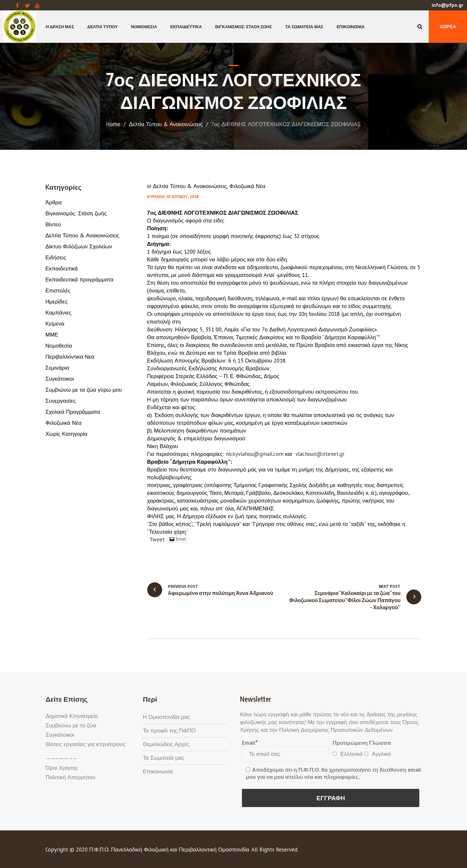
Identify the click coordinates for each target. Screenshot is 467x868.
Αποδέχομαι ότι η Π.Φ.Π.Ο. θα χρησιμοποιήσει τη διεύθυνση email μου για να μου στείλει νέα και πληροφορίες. (334, 773)
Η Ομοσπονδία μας (166, 717)
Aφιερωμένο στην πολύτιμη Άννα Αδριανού (221, 593)
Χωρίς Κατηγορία (66, 434)
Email (250, 743)
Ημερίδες (56, 302)
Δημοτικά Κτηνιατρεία (72, 716)
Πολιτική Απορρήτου (71, 777)
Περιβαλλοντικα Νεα (70, 357)
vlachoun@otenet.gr (321, 454)
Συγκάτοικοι (60, 379)
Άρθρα (54, 202)
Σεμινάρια (57, 368)
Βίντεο (53, 224)
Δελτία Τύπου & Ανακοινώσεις (166, 124)
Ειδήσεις (56, 257)
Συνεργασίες (61, 401)
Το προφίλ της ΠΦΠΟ (169, 731)
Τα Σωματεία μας (163, 758)
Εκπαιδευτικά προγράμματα (79, 279)
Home (113, 124)
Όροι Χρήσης (62, 768)
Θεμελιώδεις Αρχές (166, 744)
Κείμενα (55, 324)
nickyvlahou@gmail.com (255, 454)
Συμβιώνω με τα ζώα (71, 725)
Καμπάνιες (58, 313)
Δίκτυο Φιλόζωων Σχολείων (79, 246)
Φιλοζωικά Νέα (247, 186)
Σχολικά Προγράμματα (73, 412)
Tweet (157, 539)
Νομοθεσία (59, 346)
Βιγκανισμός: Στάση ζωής (76, 213)
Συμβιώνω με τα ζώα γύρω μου (84, 390)
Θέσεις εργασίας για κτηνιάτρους (86, 744)
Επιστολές (58, 291)
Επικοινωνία (158, 771)
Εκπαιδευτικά (62, 268)
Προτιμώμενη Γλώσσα (362, 743)
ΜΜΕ (52, 335)
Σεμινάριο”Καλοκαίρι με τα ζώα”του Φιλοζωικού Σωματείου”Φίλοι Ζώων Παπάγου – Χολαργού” (345, 600)
